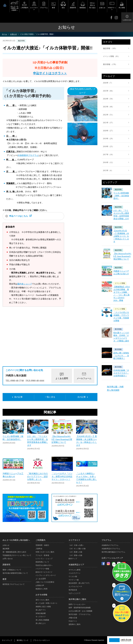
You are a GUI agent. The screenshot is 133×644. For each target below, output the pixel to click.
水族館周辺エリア (76, 565)
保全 (63, 8)
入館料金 (39, 549)
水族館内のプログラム (110, 545)
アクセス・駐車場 (42, 555)
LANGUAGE (127, 20)
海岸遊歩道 (73, 590)
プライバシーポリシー (41, 640)
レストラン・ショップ (44, 559)
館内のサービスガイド (44, 572)
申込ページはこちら (19, 216)
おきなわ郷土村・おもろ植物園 (80, 611)
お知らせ (102, 8)
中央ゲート (73, 621)
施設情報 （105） (110, 48)
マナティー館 (74, 580)
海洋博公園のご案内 (77, 599)
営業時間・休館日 (42, 545)
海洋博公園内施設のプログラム (113, 552)
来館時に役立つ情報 (43, 607)
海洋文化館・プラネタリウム (80, 614)
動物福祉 (83, 8)
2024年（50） (108, 99)
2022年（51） (108, 115)
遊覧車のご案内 (74, 624)
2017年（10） (108, 155)
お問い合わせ (8, 559)
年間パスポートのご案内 (45, 552)
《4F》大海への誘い (76, 545)
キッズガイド (41, 617)
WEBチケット (112, 9)
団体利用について (42, 562)
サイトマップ (7, 640)
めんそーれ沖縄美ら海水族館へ (15, 8)
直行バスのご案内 (42, 600)
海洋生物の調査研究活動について (15, 573)
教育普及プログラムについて (14, 584)
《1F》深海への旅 (75, 555)
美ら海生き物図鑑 (42, 620)
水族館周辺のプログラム (111, 549)
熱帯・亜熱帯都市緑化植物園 (80, 608)
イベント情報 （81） (111, 56)
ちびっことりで (74, 593)
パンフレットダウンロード (46, 575)
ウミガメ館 (73, 576)
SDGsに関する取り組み (92, 5)
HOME (5, 5)
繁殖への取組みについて (12, 570)
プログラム (44, 8)
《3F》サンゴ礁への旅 (77, 549)
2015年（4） (108, 171)
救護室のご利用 (41, 589)
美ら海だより (41, 623)
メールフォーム (84, 378)
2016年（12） (108, 162)
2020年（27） (108, 131)
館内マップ (73, 559)
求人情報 (122, 8)
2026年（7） (108, 83)
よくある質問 (62, 378)
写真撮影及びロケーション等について (17, 555)
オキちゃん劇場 (74, 570)
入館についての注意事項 (45, 582)
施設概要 (6, 549)
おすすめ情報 (41, 595)
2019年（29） (108, 139)
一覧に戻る (50, 397)
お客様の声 (40, 585)
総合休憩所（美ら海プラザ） (80, 583)
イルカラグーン (74, 573)
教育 (54, 8)
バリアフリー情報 (42, 569)
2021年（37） (108, 123)
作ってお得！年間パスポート (47, 603)
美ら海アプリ (41, 610)
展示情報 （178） (110, 64)
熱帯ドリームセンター (77, 604)
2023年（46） (108, 107)
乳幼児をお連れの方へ (44, 565)
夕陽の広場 (73, 618)
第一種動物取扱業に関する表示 (14, 552)
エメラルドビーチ (75, 586)
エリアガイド (34, 9)
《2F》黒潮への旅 (75, 552)
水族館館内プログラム (28, 155)
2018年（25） (108, 147)
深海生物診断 (41, 613)
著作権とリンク (23, 640)
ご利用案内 (24, 8)
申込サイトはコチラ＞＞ (50, 73)
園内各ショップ (25, 284)
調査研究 (73, 8)
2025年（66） (108, 91)
